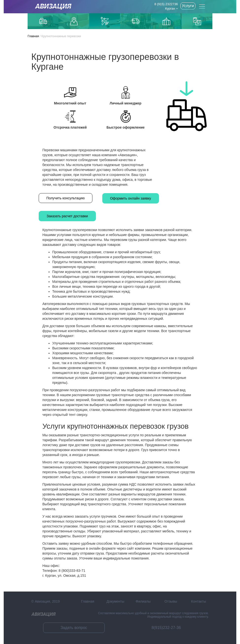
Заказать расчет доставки (67, 216)
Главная (33, 36)
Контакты (199, 601)
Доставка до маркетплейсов (74, 21)
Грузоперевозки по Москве (43, 21)
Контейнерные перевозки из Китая (197, 21)
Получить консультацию (66, 198)
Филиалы (143, 601)
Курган (171, 8)
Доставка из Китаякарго (166, 21)
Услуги (188, 6)
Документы (115, 601)
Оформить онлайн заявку (131, 198)
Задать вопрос (74, 628)
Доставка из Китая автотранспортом (136, 21)
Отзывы (171, 601)
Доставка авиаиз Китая (105, 21)
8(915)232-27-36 (166, 628)
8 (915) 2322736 (166, 4)
